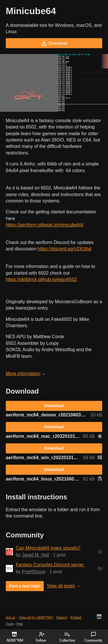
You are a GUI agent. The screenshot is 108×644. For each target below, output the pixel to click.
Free (20, 624)
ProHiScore (34, 572)
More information (25, 374)
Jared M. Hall (35, 555)
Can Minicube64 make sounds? (48, 548)
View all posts (61, 586)
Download (54, 43)
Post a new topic (25, 586)
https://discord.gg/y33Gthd (64, 249)
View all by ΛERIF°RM (36, 617)
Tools (10, 624)
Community (93, 637)
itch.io (11, 617)
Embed (76, 617)
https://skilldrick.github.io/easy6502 (41, 279)
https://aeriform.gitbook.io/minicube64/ (45, 225)
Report (62, 617)
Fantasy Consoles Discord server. (50, 565)
